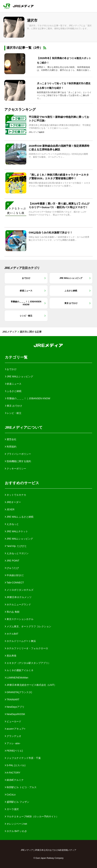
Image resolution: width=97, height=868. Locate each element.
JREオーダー (13, 502)
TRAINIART (12, 700)
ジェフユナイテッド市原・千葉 (23, 758)
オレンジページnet (16, 824)
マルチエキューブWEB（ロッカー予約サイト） (32, 816)
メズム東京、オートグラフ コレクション (28, 626)
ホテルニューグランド (18, 604)
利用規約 (11, 447)
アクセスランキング (20, 109)
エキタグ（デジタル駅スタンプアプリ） (28, 663)
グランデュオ (13, 736)
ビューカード (13, 721)
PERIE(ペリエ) (14, 751)
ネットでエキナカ (15, 495)
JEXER (10, 509)
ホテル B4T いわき (16, 831)
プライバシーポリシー (18, 454)
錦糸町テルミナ (14, 780)
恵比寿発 (11, 656)
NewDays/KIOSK (15, 714)
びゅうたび (12, 568)
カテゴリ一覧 (16, 357)
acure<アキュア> (15, 729)
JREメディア (9, 332)
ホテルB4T (12, 634)
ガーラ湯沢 (12, 809)
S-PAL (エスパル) (15, 765)
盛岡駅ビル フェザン (17, 802)
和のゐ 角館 (12, 612)
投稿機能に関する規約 (18, 461)
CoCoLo (10, 795)
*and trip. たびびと (16, 546)
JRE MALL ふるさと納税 (19, 517)
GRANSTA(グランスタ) (18, 692)
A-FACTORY (13, 773)
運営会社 (11, 439)
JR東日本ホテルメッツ (18, 597)
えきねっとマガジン (17, 553)
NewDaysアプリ (15, 707)
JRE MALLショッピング (19, 539)
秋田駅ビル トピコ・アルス (21, 787)
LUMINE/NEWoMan (17, 678)
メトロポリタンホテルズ (19, 590)
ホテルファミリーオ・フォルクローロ (26, 648)
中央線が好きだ (14, 575)
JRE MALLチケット (16, 531)
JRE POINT (12, 561)
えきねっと (12, 524)
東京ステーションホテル (19, 619)
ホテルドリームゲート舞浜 (20, 641)
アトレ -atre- (13, 743)
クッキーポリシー (15, 469)
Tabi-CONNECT (14, 583)
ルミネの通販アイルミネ (19, 670)
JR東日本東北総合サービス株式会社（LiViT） (31, 685)
